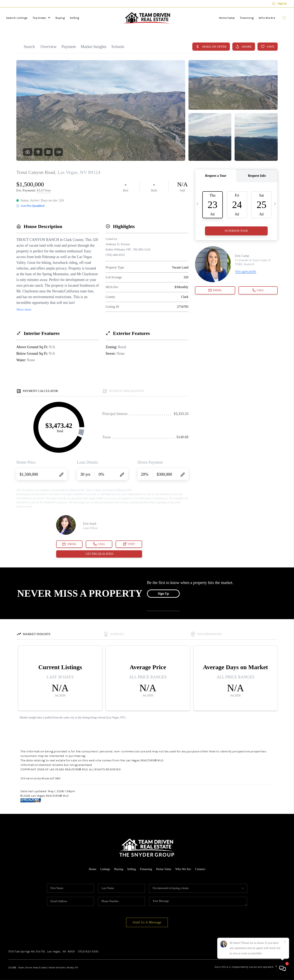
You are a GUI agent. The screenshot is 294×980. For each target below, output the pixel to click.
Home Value (227, 18)
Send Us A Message (147, 920)
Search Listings (17, 18)
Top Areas (41, 18)
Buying (60, 18)
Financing (247, 18)
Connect (200, 866)
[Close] (285, 942)
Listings (105, 866)
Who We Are (267, 18)
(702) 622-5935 (88, 949)
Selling (74, 18)
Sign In (279, 4)
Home (92, 866)
